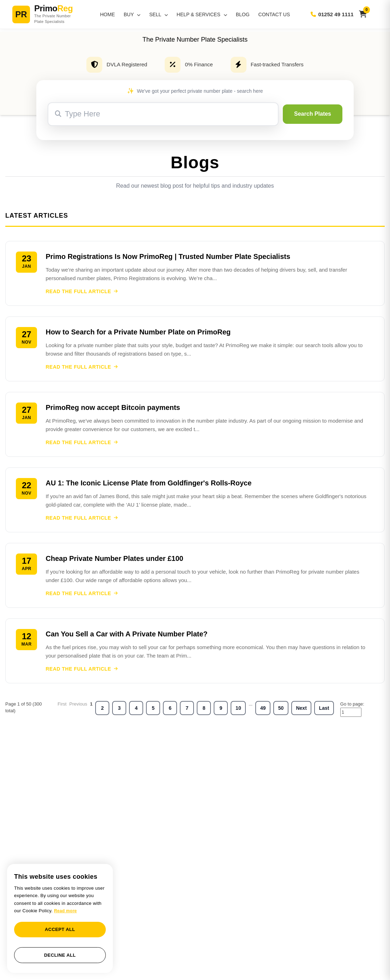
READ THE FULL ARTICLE (82, 292)
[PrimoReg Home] (51, 14)
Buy (132, 14)
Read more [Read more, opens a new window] (65, 911)
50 (281, 711)
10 (238, 711)
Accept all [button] (60, 929)
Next (301, 711)
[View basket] (363, 14)
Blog (243, 14)
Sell (159, 14)
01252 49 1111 (332, 14)
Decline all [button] (60, 955)
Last (324, 711)
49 (263, 711)
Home (108, 14)
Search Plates (313, 114)
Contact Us (274, 14)
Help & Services (202, 14)
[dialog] (60, 918)
